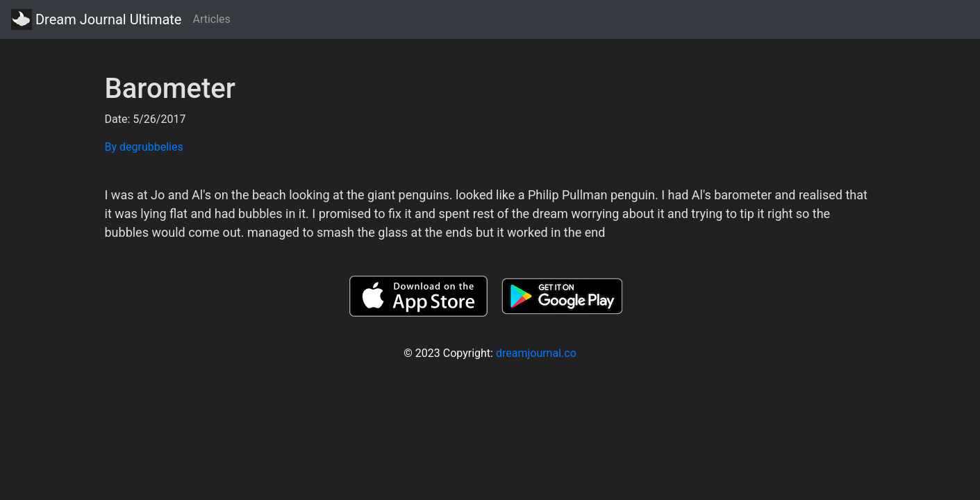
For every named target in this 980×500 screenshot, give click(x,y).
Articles (211, 19)
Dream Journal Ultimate (96, 19)
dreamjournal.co (536, 353)
